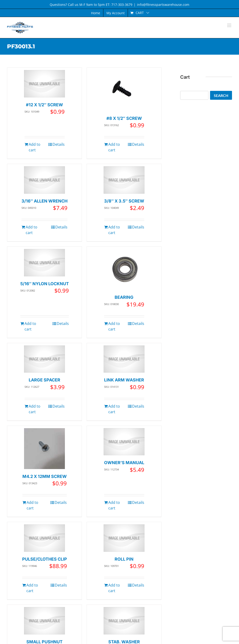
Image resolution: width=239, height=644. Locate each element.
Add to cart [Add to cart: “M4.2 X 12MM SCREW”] (32, 505)
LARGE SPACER (44, 380)
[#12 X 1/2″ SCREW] (44, 84)
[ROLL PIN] (124, 538)
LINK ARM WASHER (124, 380)
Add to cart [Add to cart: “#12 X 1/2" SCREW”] (35, 147)
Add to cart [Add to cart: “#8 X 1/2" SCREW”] (114, 147)
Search (221, 95)
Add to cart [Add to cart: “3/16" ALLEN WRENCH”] (32, 230)
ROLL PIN (124, 559)
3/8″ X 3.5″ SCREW (124, 201)
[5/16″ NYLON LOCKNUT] (44, 263)
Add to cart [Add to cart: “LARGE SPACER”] (35, 409)
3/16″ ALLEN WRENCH (44, 201)
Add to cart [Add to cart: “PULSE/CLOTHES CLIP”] (32, 588)
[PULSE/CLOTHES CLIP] (44, 538)
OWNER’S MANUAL (124, 463)
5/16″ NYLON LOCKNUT (45, 284)
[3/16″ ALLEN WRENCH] (44, 180)
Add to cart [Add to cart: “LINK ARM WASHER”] (114, 409)
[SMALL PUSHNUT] (44, 621)
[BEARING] (124, 269)
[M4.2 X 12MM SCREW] (44, 449)
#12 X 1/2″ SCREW (44, 105)
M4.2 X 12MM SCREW (45, 476)
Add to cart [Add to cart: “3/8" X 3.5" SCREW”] (114, 230)
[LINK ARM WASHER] (124, 359)
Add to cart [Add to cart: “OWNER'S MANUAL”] (114, 505)
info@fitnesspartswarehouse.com (163, 5)
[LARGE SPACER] (44, 359)
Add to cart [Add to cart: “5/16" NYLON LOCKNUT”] (30, 326)
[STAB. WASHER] (124, 621)
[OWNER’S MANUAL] (124, 442)
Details (59, 144)
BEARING (124, 297)
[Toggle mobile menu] (230, 25)
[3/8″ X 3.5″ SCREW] (124, 180)
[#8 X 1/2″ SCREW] (124, 91)
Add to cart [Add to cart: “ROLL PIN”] (114, 588)
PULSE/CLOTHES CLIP (45, 559)
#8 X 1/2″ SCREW (124, 118)
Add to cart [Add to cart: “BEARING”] (114, 326)
